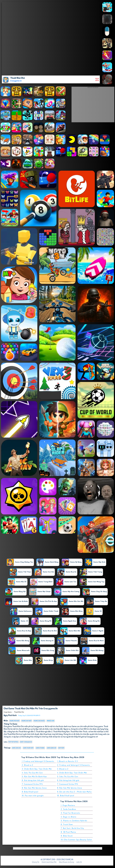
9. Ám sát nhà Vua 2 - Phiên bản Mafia (74, 792)
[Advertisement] (93, 105)
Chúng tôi (36, 862)
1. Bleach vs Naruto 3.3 (67, 761)
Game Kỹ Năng (40, 748)
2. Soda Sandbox (68, 809)
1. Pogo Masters (68, 805)
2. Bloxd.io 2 (28, 765)
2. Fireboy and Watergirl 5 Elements (74, 765)
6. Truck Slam (67, 824)
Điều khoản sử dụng (66, 862)
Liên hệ (79, 862)
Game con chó (16, 748)
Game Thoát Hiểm (28, 748)
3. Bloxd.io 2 (63, 769)
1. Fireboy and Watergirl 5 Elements (38, 761)
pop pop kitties (13, 742)
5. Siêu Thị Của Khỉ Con (68, 776)
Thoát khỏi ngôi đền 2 (44, 731)
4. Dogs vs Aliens (69, 817)
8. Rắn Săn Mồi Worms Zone (34, 788)
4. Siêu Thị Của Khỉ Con (32, 773)
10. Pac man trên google (33, 796)
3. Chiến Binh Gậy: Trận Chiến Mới (37, 769)
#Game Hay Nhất (27, 721)
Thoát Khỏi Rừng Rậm (61, 731)
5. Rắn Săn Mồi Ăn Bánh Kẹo (34, 776)
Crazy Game (8, 712)
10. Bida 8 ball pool (66, 796)
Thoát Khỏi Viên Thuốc (79, 731)
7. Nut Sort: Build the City (73, 828)
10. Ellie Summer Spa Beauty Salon (76, 840)
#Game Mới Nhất (15, 721)
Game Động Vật (52, 748)
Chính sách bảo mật (49, 862)
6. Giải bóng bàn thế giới (33, 780)
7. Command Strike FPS (32, 784)
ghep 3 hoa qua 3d (26, 742)
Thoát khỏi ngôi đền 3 (27, 731)
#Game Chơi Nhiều (39, 721)
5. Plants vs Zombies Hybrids (74, 821)
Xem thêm (61, 748)
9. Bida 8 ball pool (30, 792)
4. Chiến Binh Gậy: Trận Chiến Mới (72, 773)
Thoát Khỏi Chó (19, 712)
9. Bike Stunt (67, 836)
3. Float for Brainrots (70, 813)
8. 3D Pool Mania (68, 832)
